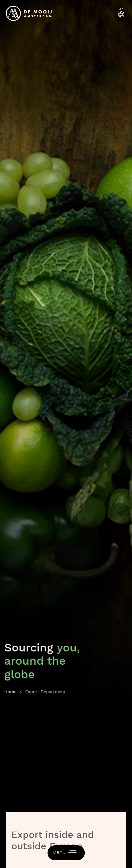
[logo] (29, 13)
